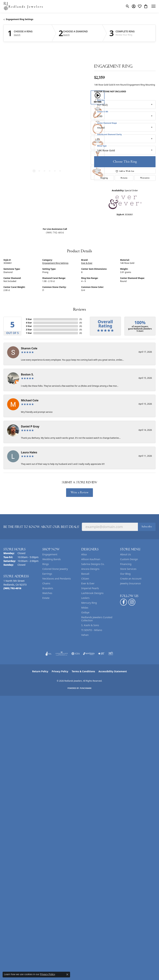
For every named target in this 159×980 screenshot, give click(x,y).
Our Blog (125, 574)
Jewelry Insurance (130, 583)
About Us (125, 554)
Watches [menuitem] (47, 593)
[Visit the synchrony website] (89, 654)
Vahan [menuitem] (85, 635)
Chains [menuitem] (46, 583)
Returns (124, 178)
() (81, 319)
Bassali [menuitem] (85, 574)
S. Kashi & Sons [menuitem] (90, 625)
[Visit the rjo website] (111, 654)
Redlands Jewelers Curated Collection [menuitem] (97, 619)
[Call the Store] (12, 588)
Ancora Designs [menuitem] (90, 569)
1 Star (29, 333)
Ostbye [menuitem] (85, 612)
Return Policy (40, 671)
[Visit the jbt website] (101, 654)
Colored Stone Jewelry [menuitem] (55, 569)
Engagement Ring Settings (20, 19)
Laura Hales (29, 452)
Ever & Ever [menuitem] (88, 583)
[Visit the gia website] (76, 654)
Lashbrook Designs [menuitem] (92, 593)
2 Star (29, 330)
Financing (126, 564)
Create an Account (131, 579)
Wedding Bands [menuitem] (52, 559)
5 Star (29, 319)
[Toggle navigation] (153, 6)
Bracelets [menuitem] (48, 588)
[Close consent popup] (67, 974)
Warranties (145, 178)
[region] (47, 135)
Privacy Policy (60, 671)
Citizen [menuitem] (85, 579)
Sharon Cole (29, 348)
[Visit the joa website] (49, 654)
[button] (128, 6)
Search (17, 35)
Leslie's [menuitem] (85, 598)
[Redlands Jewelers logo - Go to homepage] (23, 6)
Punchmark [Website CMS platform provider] (86, 688)
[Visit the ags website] (62, 654)
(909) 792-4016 (55, 233)
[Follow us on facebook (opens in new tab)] (124, 602)
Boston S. (27, 374)
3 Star (29, 326)
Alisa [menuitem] (84, 554)
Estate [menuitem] (46, 598)
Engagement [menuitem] (50, 554)
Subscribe (147, 527)
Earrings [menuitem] (47, 574)
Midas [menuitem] (85, 608)
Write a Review (79, 492)
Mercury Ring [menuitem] (89, 603)
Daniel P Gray (30, 426)
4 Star (29, 323)
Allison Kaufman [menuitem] (91, 559)
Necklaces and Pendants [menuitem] (57, 579)
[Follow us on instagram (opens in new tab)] (132, 602)
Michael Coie (30, 400)
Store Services (128, 569)
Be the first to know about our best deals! (41, 527)
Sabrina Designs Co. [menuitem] (93, 564)
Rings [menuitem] (46, 564)
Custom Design (129, 559)
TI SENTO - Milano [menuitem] (92, 630)
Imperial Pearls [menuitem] (90, 588)
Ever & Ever (87, 263)
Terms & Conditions (83, 671)
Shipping (104, 178)
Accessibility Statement (113, 671)
